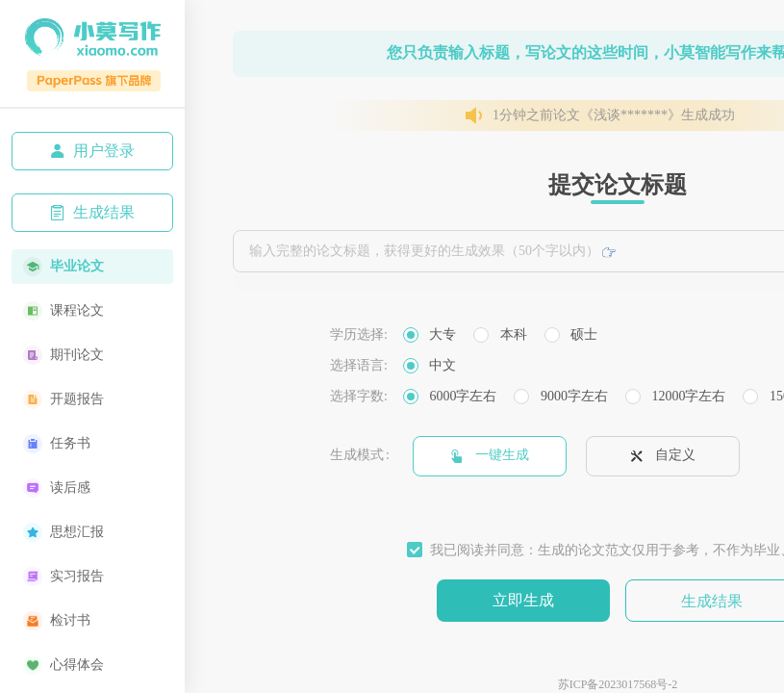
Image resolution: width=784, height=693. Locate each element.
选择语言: (359, 365)
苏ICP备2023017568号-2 (618, 684)
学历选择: (359, 334)
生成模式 (357, 455)
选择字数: (359, 396)
